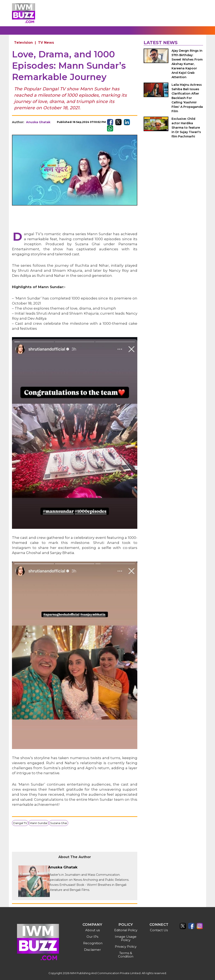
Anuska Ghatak (38, 122)
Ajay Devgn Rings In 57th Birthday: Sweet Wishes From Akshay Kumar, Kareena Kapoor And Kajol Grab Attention (187, 64)
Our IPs (92, 937)
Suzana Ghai (59, 823)
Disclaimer (92, 950)
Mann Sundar (39, 823)
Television (23, 43)
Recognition (93, 943)
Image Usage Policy (126, 938)
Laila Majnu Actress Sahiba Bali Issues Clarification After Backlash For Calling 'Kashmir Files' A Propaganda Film (187, 98)
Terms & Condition (126, 955)
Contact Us (159, 930)
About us (92, 930)
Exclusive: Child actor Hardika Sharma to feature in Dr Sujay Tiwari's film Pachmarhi (186, 128)
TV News (46, 43)
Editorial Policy (126, 930)
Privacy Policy (126, 946)
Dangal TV (20, 823)
